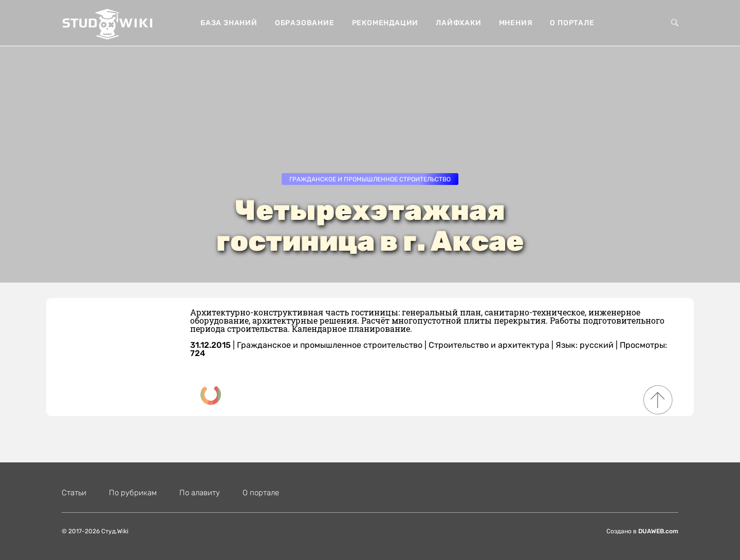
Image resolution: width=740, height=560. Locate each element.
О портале (572, 23)
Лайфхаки (458, 23)
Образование (305, 23)
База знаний (229, 23)
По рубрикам (133, 493)
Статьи (74, 493)
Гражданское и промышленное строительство (370, 179)
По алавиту (200, 493)
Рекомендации (385, 23)
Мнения (516, 23)
